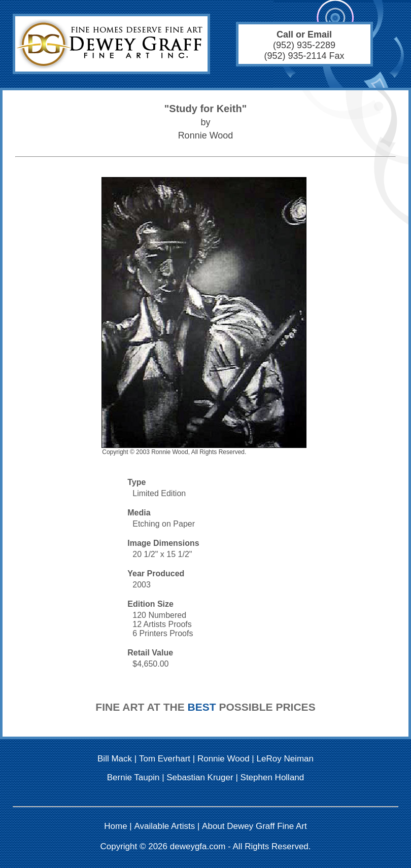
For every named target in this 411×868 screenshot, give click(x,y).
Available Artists (165, 826)
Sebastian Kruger (200, 777)
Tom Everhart (165, 759)
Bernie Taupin (133, 777)
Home (115, 826)
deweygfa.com (198, 846)
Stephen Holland (272, 777)
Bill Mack (115, 759)
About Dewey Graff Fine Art (254, 826)
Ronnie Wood (224, 759)
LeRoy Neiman (285, 759)
